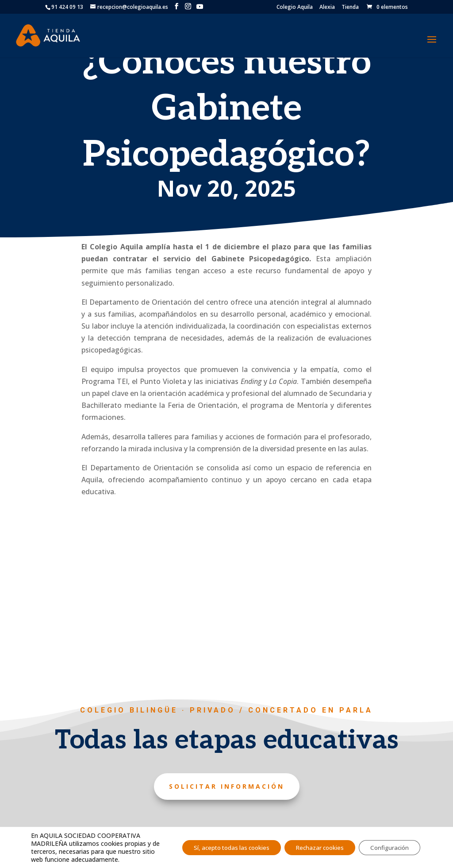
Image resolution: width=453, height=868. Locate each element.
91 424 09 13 (67, 7)
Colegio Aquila (295, 8)
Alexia (327, 8)
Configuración (387, 843)
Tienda (350, 8)
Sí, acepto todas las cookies (215, 843)
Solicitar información (227, 786)
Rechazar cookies (311, 843)
